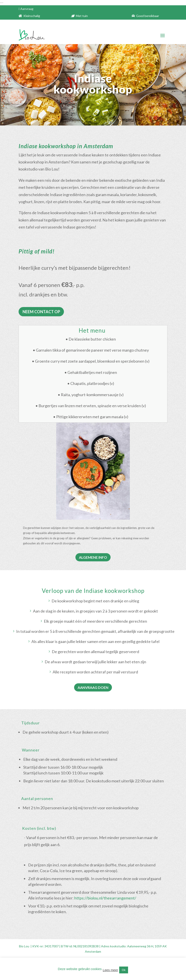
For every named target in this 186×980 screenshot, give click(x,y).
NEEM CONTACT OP (41, 312)
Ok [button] (124, 970)
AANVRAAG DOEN (93, 687)
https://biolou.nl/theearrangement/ (106, 898)
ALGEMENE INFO (93, 557)
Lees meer (110, 970)
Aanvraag (27, 9)
